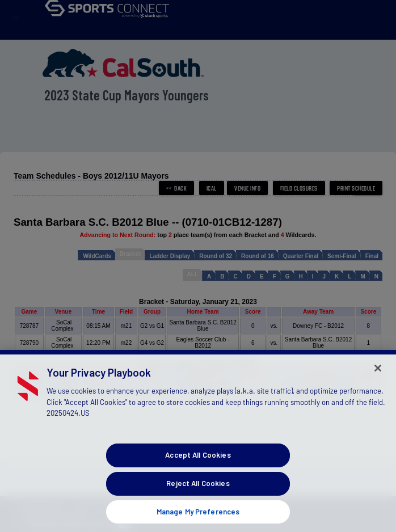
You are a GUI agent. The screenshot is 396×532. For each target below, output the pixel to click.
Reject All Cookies (198, 493)
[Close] (378, 378)
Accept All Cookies (198, 465)
